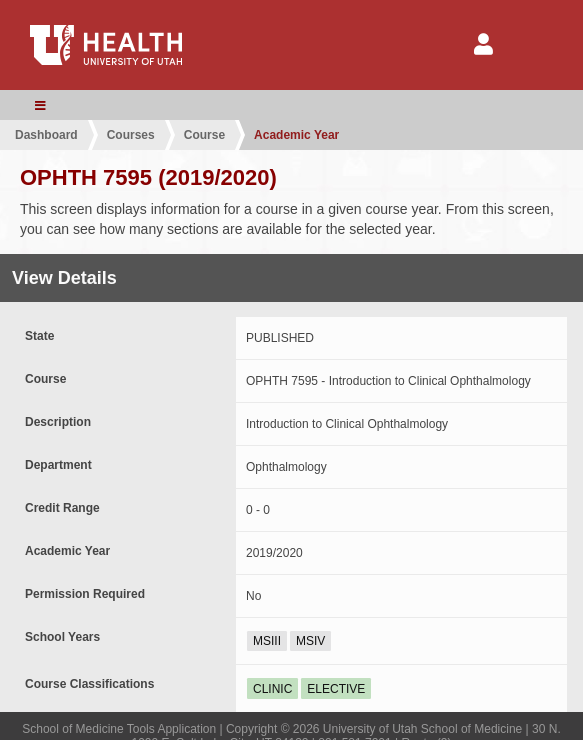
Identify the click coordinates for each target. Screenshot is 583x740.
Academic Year (296, 135)
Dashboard (46, 135)
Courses (131, 135)
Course (204, 135)
